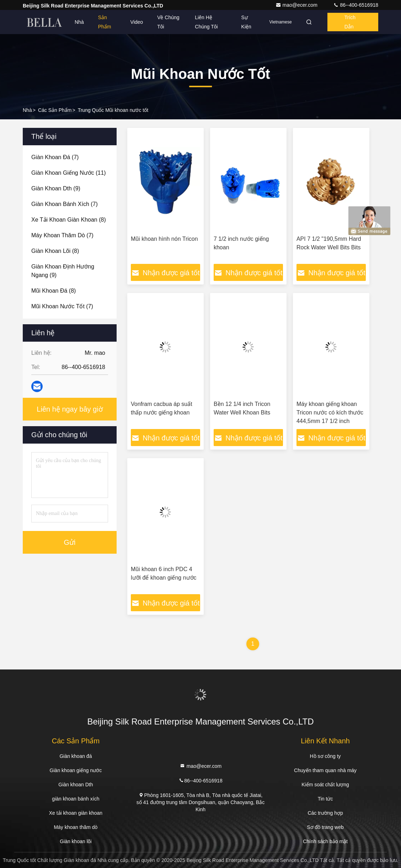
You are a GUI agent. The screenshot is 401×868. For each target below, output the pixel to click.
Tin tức (325, 799)
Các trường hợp (325, 813)
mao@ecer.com (297, 5)
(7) (55, 157)
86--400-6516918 (356, 5)
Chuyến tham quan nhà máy (325, 770)
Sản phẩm (105, 22)
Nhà (79, 22)
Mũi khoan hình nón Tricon (164, 239)
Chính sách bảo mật (325, 841)
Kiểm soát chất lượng (325, 785)
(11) (69, 173)
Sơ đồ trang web (325, 827)
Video (137, 22)
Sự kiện (246, 22)
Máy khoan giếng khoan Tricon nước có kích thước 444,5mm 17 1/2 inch (330, 413)
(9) (56, 188)
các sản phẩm (55, 110)
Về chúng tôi (168, 22)
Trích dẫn (350, 22)
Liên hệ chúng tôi (206, 22)
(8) (69, 220)
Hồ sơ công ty (325, 756)
